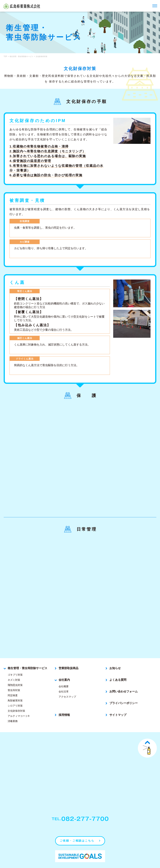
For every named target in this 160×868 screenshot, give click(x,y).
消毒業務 (13, 712)
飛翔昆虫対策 (15, 676)
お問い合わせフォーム (124, 682)
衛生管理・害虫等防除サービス (21, 56)
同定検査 (13, 686)
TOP (5, 56)
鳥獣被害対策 (15, 691)
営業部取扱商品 (69, 659)
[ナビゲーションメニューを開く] (155, 6)
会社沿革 (64, 682)
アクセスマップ (67, 687)
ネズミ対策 (14, 671)
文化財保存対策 (16, 701)
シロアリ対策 (15, 696)
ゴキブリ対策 (15, 665)
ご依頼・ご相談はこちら (77, 830)
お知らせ (115, 659)
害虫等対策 (14, 681)
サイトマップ (118, 706)
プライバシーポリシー (124, 694)
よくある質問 (118, 671)
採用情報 (64, 706)
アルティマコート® (19, 707)
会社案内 (64, 671)
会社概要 (64, 677)
